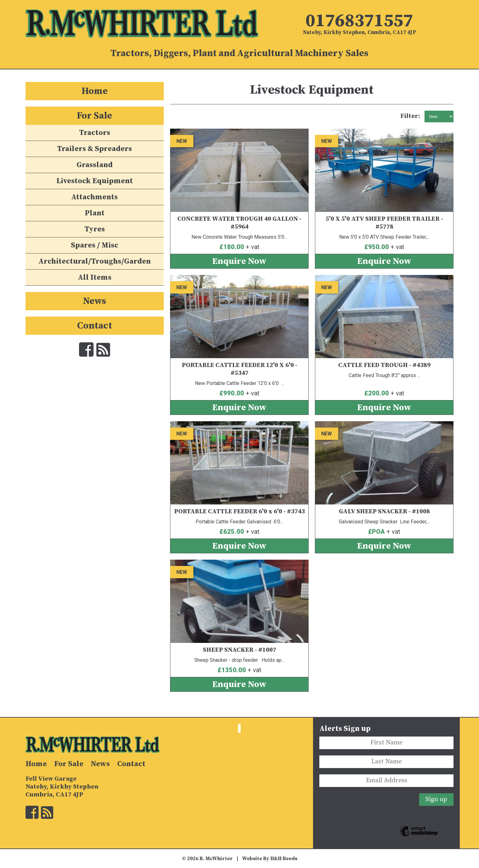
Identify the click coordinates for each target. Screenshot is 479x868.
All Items (95, 277)
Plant (95, 213)
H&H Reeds (284, 859)
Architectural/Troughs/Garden (95, 261)
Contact (95, 326)
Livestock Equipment (95, 181)
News (94, 301)
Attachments (94, 197)
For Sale (94, 116)
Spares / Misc (95, 245)
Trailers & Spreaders (94, 149)
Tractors (95, 133)
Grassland (95, 165)
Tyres (95, 229)
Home (95, 91)
